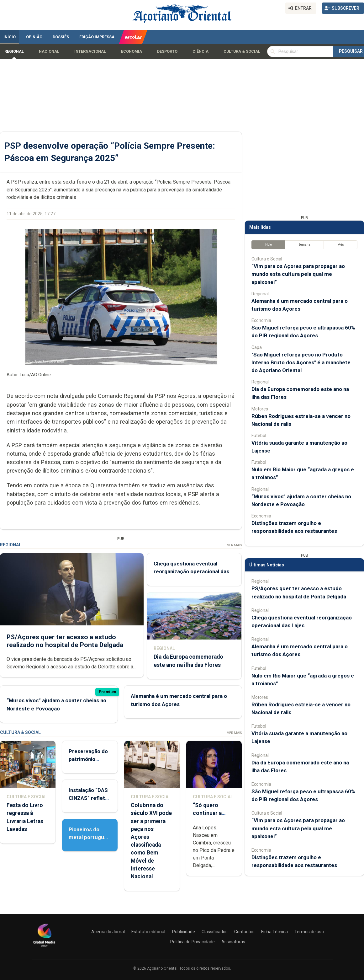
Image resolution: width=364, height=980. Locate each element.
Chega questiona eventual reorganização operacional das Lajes (191, 571)
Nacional (49, 51)
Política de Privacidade (193, 942)
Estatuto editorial (148, 932)
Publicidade (184, 932)
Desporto (167, 51)
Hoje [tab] (269, 245)
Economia (132, 51)
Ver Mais (234, 545)
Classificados (215, 932)
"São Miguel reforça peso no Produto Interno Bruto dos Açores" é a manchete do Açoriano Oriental (301, 362)
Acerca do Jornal (108, 932)
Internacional (90, 51)
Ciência (200, 51)
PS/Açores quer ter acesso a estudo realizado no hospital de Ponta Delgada (65, 641)
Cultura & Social (242, 51)
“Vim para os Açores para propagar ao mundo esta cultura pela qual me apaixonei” (298, 274)
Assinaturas (233, 942)
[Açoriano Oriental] (44, 947)
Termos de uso (309, 932)
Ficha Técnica (274, 932)
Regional (14, 51)
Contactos (244, 932)
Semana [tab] (305, 245)
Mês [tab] (341, 245)
